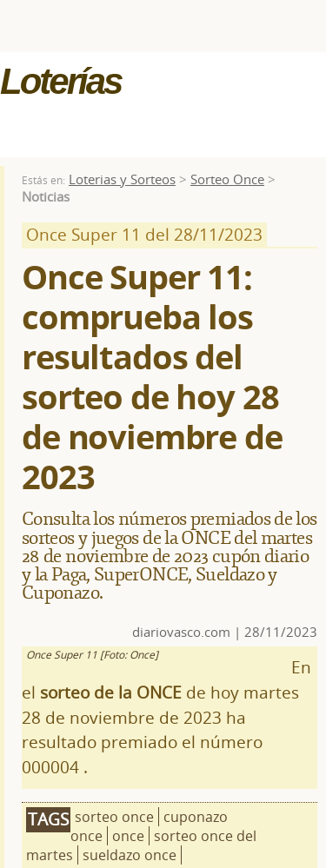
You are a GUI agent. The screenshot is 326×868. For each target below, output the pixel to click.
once (128, 836)
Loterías (60, 81)
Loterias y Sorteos (122, 179)
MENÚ (64, 121)
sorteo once (114, 817)
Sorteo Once (227, 179)
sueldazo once (130, 855)
